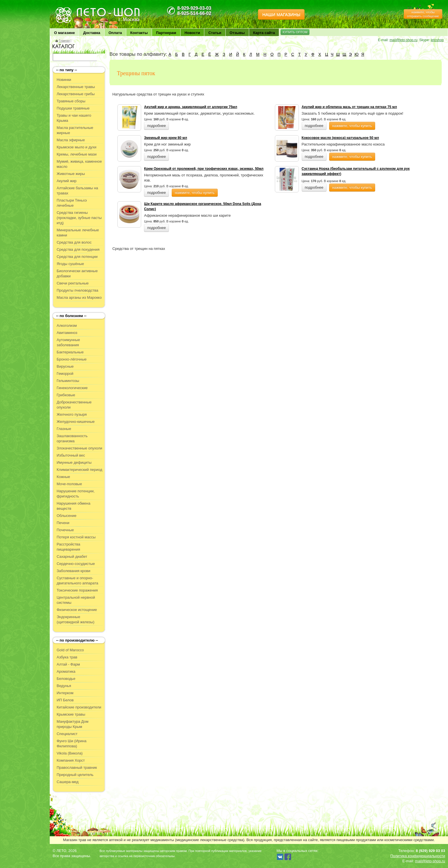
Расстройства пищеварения (68, 547)
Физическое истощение (77, 610)
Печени (63, 523)
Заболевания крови (73, 571)
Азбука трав (67, 657)
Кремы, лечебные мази (77, 154)
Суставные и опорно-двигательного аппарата (77, 581)
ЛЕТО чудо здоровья (69, 9)
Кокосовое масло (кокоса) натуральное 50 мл (340, 138)
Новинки (64, 80)
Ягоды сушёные (70, 264)
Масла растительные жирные (75, 130)
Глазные (64, 429)
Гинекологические (72, 388)
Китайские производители (79, 707)
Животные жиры (71, 174)
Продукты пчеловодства (77, 290)
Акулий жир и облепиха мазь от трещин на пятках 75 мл (349, 107)
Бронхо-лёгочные (72, 359)
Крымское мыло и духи (76, 147)
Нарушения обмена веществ (73, 506)
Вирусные (65, 366)
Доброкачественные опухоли (74, 405)
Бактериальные (70, 352)
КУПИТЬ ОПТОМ (295, 32)
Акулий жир (67, 181)
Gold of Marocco (70, 650)
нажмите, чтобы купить (352, 126)
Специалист (67, 734)
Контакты (139, 33)
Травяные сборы (71, 101)
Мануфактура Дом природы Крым (72, 724)
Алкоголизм (67, 325)
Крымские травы (71, 714)
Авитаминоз (67, 333)
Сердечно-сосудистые (76, 564)
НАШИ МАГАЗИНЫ (281, 14)
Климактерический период (79, 470)
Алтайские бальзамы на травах (77, 191)
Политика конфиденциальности (418, 856)
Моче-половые (69, 484)
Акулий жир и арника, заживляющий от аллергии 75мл (191, 107)
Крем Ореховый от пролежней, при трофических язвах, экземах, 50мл (204, 169)
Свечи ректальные (73, 283)
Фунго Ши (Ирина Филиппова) (71, 743)
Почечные (65, 530)
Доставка (92, 33)
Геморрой (65, 374)
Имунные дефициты (74, 462)
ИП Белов (65, 700)
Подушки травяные (73, 108)
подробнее (156, 126)
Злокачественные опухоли (79, 448)
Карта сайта (264, 33)
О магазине (64, 33)
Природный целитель (75, 775)
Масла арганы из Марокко (79, 297)
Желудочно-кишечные (76, 422)
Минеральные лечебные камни (78, 233)
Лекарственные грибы (76, 94)
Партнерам (166, 33)
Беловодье (66, 679)
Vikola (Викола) (70, 753)
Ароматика (66, 671)
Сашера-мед (68, 782)
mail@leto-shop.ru (403, 40)
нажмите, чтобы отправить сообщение (423, 14)
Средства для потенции (77, 257)
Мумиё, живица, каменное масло (79, 164)
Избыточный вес (71, 455)
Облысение (66, 516)
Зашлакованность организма (72, 438)
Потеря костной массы (76, 537)
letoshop (437, 40)
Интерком (65, 693)
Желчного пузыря (72, 414)
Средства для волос (74, 242)
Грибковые (66, 395)
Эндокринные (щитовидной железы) (75, 619)
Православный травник (77, 768)
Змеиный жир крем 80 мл (165, 138)
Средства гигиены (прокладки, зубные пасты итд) (79, 218)
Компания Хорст (71, 760)
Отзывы (237, 33)
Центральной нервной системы (76, 600)
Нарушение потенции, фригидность (76, 494)
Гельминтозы (68, 381)
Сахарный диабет (72, 557)
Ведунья (64, 686)
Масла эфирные (71, 140)
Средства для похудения (78, 249)
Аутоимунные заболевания (68, 342)
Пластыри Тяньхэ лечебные (72, 203)
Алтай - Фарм (68, 664)
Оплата (115, 33)
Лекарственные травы (76, 87)
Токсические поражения (77, 590)
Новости (192, 33)
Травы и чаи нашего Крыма (74, 118)
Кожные (63, 477)
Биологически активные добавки (77, 273)
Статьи (215, 33)
